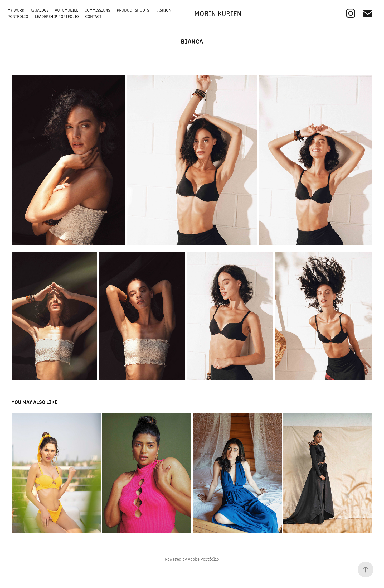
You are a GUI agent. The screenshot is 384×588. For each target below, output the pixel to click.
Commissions (97, 10)
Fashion (163, 10)
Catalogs (40, 10)
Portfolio (18, 16)
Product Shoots (133, 10)
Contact (93, 16)
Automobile (67, 10)
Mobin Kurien (218, 13)
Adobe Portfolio (203, 559)
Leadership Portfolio (57, 16)
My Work (16, 10)
